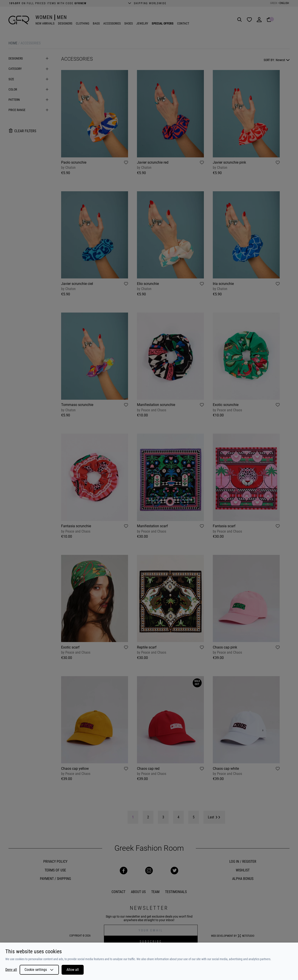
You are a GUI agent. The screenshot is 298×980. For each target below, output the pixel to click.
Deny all (11, 970)
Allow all (73, 970)
